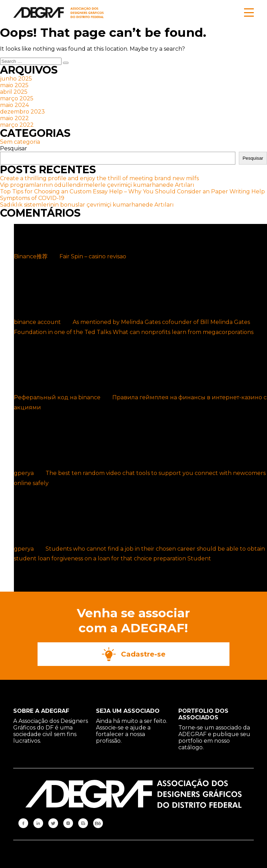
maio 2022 (14, 118)
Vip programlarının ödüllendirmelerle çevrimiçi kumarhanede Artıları (97, 185)
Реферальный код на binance (57, 397)
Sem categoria (20, 142)
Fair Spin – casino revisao (93, 256)
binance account (37, 322)
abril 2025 (14, 92)
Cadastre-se (134, 654)
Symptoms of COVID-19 (32, 198)
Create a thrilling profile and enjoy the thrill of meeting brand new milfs (99, 178)
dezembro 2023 (22, 112)
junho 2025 (16, 79)
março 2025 (17, 98)
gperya (24, 473)
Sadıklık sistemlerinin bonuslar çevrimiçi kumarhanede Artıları (87, 205)
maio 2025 (14, 85)
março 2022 (17, 125)
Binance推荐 (31, 256)
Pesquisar (14, 148)
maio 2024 (14, 105)
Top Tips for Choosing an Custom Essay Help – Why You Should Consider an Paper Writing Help (132, 191)
